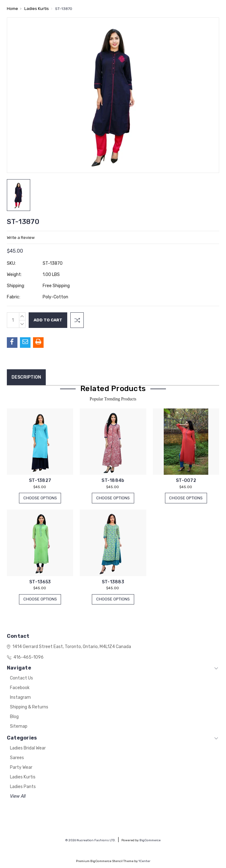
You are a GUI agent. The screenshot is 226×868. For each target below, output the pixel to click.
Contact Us (21, 678)
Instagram (20, 698)
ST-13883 (113, 582)
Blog (14, 717)
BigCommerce (150, 840)
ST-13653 (40, 582)
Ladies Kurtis (23, 777)
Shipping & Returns (29, 707)
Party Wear (21, 768)
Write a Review (21, 238)
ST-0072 (186, 481)
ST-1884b (113, 481)
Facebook (20, 688)
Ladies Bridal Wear (28, 748)
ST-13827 (40, 481)
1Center (144, 861)
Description (26, 377)
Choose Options (40, 498)
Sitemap (19, 727)
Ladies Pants (23, 787)
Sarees (17, 758)
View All (18, 797)
